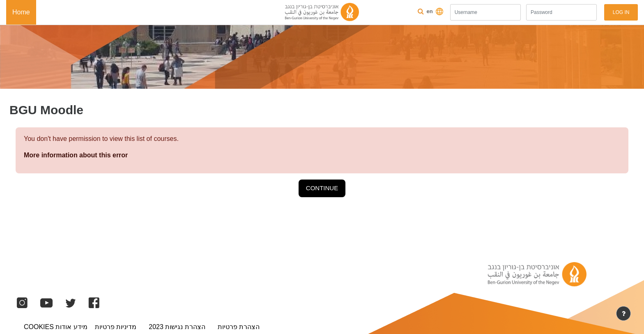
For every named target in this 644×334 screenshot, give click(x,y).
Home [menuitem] (21, 12)
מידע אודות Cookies (56, 327)
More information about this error (76, 155)
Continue (322, 188)
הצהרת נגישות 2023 (177, 327)
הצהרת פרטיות (239, 327)
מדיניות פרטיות (116, 327)
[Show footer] (623, 313)
